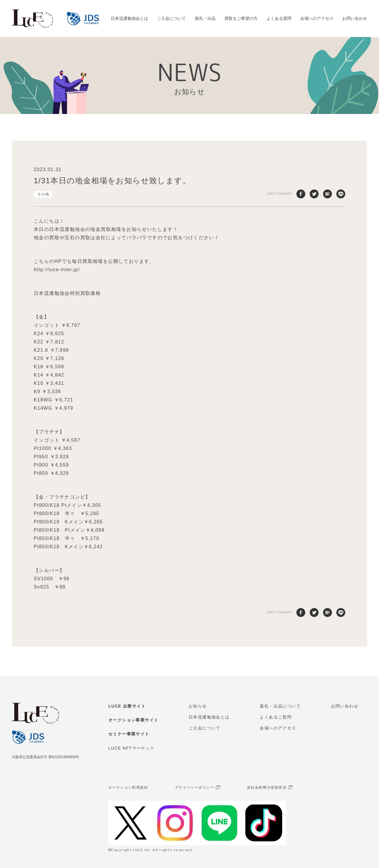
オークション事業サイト (133, 720)
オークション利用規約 (128, 787)
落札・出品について (280, 706)
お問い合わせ (355, 18)
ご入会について (171, 18)
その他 (43, 194)
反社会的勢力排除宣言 (267, 787)
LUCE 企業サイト (127, 706)
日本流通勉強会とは (129, 18)
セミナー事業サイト (129, 734)
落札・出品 (205, 18)
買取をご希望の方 (241, 18)
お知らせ (198, 706)
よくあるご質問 (276, 717)
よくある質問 (279, 18)
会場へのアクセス (317, 18)
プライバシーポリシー (195, 787)
